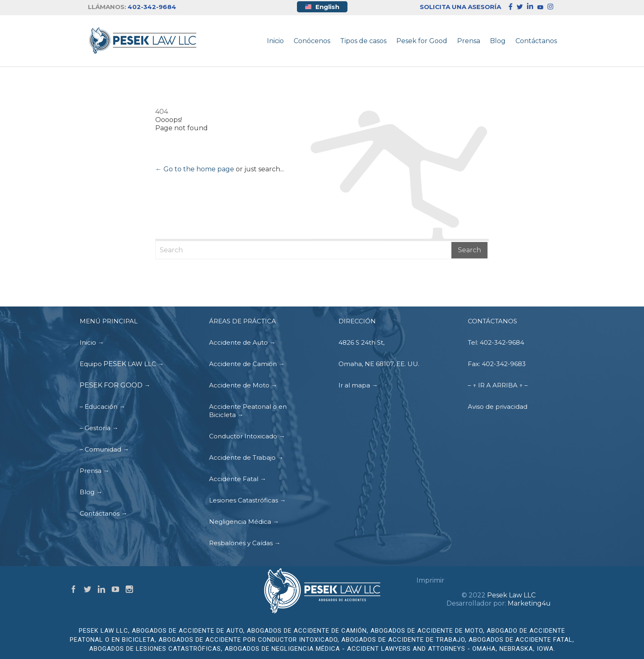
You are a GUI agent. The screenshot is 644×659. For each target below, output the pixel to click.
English (322, 7)
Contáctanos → (103, 513)
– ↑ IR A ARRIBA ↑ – (498, 385)
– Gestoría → (99, 428)
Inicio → (92, 342)
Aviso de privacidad (498, 407)
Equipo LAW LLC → (122, 364)
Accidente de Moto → (243, 385)
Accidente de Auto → (242, 342)
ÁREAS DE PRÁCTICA (243, 321)
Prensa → (94, 471)
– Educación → (102, 407)
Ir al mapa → (358, 385)
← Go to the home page (195, 169)
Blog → (91, 492)
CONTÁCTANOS (492, 321)
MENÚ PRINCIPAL (109, 321)
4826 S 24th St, (361, 342)
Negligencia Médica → (244, 522)
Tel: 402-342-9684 (496, 342)
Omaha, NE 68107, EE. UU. (379, 364)
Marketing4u (529, 603)
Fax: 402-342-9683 (497, 364)
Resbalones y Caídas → (245, 543)
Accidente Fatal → (238, 479)
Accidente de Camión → (247, 364)
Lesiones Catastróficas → (247, 500)
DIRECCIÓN (357, 321)
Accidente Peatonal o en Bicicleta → (248, 411)
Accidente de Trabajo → (246, 457)
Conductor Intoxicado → (247, 436)
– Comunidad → (104, 449)
